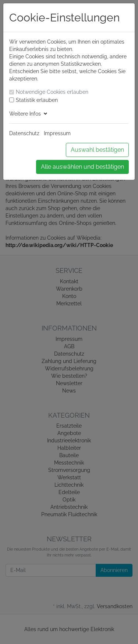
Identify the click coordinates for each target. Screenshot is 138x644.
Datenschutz (24, 133)
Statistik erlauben (37, 100)
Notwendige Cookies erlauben (52, 92)
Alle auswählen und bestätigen (82, 167)
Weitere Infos (28, 114)
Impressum (57, 133)
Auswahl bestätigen (97, 150)
